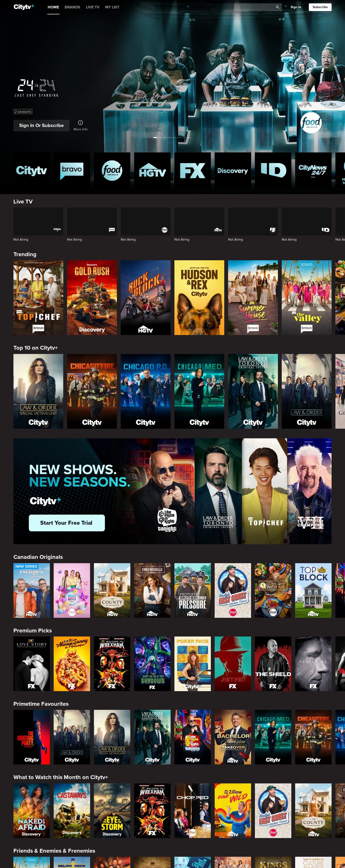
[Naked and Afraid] (32, 811)
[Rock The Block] (146, 298)
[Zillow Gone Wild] (233, 811)
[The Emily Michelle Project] (152, 590)
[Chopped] (193, 811)
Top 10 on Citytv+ (36, 348)
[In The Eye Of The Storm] (112, 811)
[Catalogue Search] (256, 7)
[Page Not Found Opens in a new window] (172, 491)
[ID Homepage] (273, 171)
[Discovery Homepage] (233, 171)
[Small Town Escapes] (32, 590)
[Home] (24, 7)
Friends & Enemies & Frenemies (54, 851)
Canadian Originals (38, 557)
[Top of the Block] (313, 590)
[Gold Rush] (92, 298)
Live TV (23, 202)
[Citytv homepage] (32, 171)
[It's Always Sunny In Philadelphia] (72, 664)
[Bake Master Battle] (72, 590)
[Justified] (233, 664)
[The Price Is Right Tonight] (193, 737)
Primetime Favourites (41, 704)
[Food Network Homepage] (112, 171)
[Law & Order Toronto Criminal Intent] (253, 391)
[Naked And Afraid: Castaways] (72, 811)
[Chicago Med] (199, 391)
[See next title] (337, 69)
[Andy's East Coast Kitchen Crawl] (233, 590)
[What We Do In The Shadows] (152, 664)
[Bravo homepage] (72, 171)
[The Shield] (273, 664)
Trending (25, 254)
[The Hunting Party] (32, 737)
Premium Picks (33, 631)
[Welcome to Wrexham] (112, 664)
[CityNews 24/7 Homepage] (313, 171)
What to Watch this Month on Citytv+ (61, 777)
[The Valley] (307, 298)
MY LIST (112, 7)
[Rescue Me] (313, 664)
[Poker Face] (193, 664)
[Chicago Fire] (92, 391)
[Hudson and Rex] (199, 298)
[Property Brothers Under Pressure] (193, 590)
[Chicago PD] (146, 391)
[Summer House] (253, 298)
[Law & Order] (307, 391)
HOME (53, 7)
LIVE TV (93, 7)
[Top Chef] (38, 298)
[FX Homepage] (193, 171)
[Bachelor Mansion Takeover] (233, 737)
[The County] (112, 590)
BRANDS (72, 7)
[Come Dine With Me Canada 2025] (273, 590)
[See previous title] (8, 69)
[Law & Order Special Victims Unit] (38, 391)
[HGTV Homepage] (152, 171)
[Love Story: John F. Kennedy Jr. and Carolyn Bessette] (32, 664)
